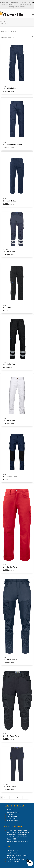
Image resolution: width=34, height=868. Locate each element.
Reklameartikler (12, 821)
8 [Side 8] (24, 798)
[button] (33, 14)
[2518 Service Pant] (17, 400)
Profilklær (10, 810)
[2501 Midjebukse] (17, 68)
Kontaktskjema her (13, 862)
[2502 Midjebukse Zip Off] (17, 125)
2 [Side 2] (5, 798)
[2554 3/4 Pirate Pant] (17, 706)
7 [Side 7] (21, 798)
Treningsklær (11, 819)
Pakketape (10, 814)
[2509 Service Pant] (17, 234)
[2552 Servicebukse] (17, 621)
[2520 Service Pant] (17, 457)
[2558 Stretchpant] (17, 769)
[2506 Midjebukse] (17, 181)
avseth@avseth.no (8, 5)
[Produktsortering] (10, 36)
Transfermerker (12, 816)
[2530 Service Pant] (17, 530)
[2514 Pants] (17, 288)
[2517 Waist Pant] (17, 344)
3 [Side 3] (8, 798)
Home (2, 24)
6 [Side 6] (18, 798)
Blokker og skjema (13, 812)
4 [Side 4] (11, 798)
